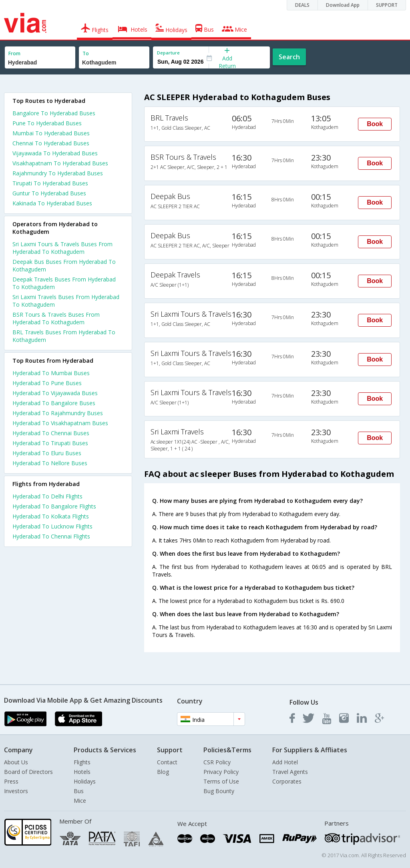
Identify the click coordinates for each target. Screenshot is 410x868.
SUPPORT (387, 5)
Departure (168, 53)
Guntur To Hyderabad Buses (49, 193)
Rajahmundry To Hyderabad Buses (58, 173)
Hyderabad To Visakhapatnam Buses (60, 423)
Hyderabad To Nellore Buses (50, 463)
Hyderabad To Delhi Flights (47, 496)
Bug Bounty (219, 791)
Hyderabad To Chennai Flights (51, 536)
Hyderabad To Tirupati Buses (50, 443)
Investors (16, 791)
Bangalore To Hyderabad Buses (54, 113)
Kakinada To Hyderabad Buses (52, 203)
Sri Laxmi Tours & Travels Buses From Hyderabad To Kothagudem (62, 248)
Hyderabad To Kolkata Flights (51, 516)
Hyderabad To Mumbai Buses (51, 373)
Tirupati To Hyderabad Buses (50, 183)
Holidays (85, 781)
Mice (80, 801)
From (14, 53)
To (86, 53)
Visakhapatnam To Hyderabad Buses (60, 163)
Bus (79, 791)
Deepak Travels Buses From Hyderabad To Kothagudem (64, 283)
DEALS (302, 5)
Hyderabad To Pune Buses (47, 383)
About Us (16, 762)
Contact (167, 762)
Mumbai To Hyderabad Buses (51, 133)
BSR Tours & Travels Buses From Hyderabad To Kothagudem (56, 318)
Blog (163, 772)
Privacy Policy (221, 772)
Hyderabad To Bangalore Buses (54, 403)
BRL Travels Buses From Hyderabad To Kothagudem (64, 336)
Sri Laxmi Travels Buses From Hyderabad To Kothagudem (66, 301)
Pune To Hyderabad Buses (47, 123)
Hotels (82, 772)
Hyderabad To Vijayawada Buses (55, 393)
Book (375, 124)
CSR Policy (217, 762)
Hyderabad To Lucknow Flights (52, 526)
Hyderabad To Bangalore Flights (54, 506)
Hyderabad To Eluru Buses (47, 453)
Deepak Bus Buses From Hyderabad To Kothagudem (64, 265)
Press (11, 781)
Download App (343, 5)
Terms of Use (221, 781)
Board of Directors (28, 772)
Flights (82, 762)
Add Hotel (285, 762)
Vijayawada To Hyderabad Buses (55, 153)
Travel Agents (290, 772)
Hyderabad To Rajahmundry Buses (58, 413)
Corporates (287, 781)
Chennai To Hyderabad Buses (51, 143)
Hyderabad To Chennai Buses (51, 433)
